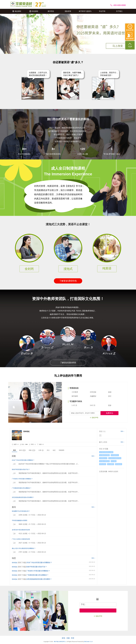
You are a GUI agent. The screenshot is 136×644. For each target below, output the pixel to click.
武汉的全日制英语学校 (115, 458)
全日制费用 (111, 464)
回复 (32, 450)
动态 (54, 450)
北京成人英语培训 (104, 461)
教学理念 (51, 11)
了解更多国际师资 (68, 363)
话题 (68, 638)
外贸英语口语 (103, 458)
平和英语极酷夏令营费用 (20, 520)
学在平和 (102, 11)
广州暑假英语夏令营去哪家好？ (22, 488)
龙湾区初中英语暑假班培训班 (21, 530)
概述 (15, 450)
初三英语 (114, 461)
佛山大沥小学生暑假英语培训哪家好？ (24, 548)
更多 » (93, 456)
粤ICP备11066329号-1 (60, 642)
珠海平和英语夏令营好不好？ (21, 469)
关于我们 (119, 11)
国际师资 (68, 11)
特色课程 (34, 11)
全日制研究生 (115, 455)
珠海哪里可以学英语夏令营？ (21, 511)
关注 (48, 450)
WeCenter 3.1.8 (88, 642)
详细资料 (61, 450)
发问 (22, 450)
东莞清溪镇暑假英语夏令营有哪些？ (23, 497)
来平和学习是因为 (85, 11)
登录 (73, 638)
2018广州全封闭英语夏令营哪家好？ (23, 460)
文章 (41, 450)
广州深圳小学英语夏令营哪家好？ (22, 479)
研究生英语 (103, 464)
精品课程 (17, 11)
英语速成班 (119, 464)
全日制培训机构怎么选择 (106, 452)
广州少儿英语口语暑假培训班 (21, 539)
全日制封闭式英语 (104, 455)
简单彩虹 (15, 563)
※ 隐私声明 (94, 418)
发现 (63, 638)
